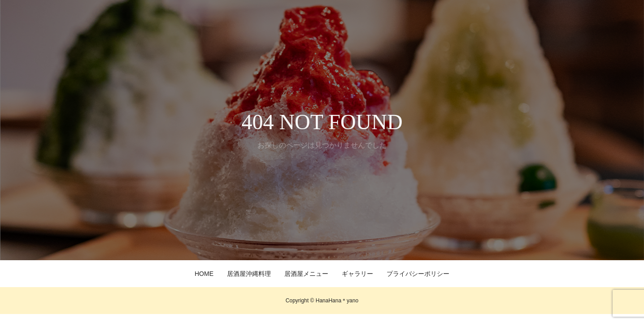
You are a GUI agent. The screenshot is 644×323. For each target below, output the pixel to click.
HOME (204, 274)
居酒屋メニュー (306, 274)
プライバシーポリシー (418, 274)
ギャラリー (357, 274)
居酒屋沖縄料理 (249, 274)
